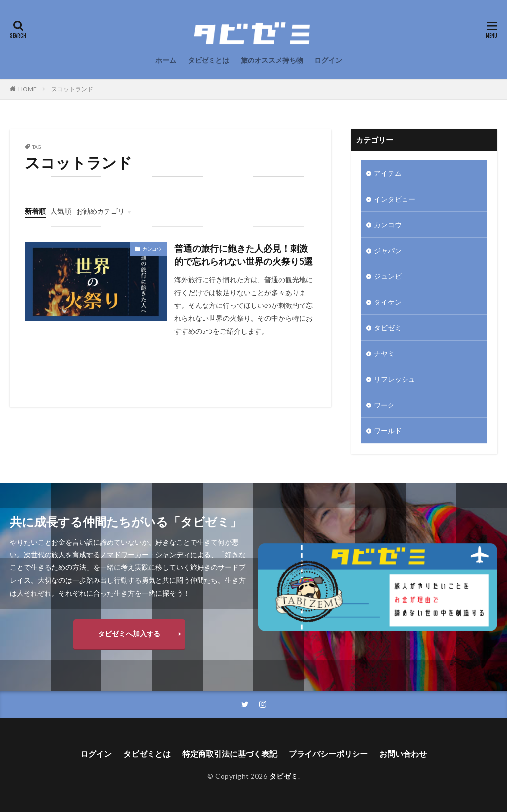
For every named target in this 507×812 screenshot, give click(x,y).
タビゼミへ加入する (129, 634)
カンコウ (152, 249)
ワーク (384, 405)
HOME (27, 89)
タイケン (388, 302)
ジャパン (388, 250)
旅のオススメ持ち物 (272, 60)
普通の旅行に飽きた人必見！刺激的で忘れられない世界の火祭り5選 (244, 255)
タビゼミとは (208, 60)
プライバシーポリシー (328, 753)
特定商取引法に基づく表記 (230, 753)
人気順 (61, 211)
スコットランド (72, 89)
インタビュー (395, 199)
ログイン (328, 60)
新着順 (35, 211)
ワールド (388, 431)
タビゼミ (388, 328)
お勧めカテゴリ (101, 211)
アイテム (388, 173)
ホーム (166, 60)
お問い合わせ (403, 753)
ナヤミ (384, 353)
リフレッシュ (395, 379)
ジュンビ (388, 276)
